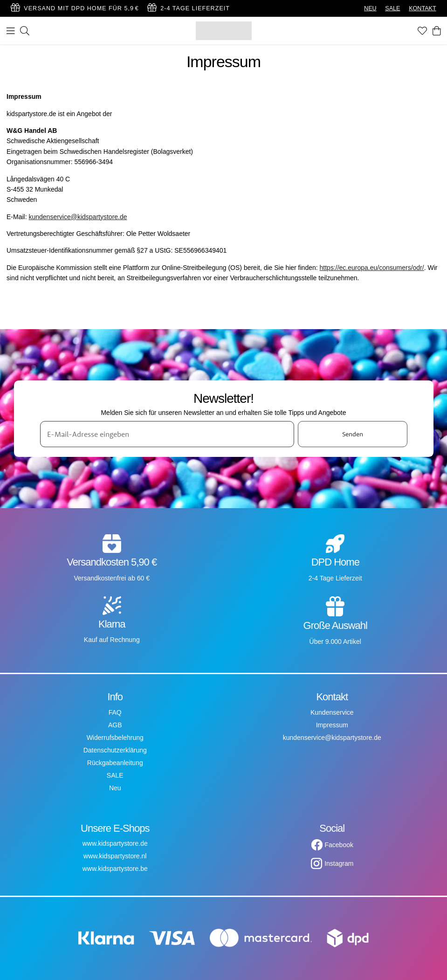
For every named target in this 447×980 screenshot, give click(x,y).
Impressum (332, 725)
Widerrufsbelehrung (115, 738)
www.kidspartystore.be (115, 869)
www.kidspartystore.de (115, 843)
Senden (353, 434)
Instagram (339, 863)
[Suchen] (25, 31)
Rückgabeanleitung (115, 763)
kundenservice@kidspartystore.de (78, 217)
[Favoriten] (422, 31)
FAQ (115, 712)
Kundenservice (332, 712)
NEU (370, 8)
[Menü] (11, 31)
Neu (115, 788)
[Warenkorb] (437, 31)
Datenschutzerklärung (115, 750)
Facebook (339, 845)
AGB (115, 725)
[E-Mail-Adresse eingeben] (167, 434)
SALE (392, 8)
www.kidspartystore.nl (115, 856)
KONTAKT (423, 8)
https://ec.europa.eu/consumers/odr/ (372, 268)
